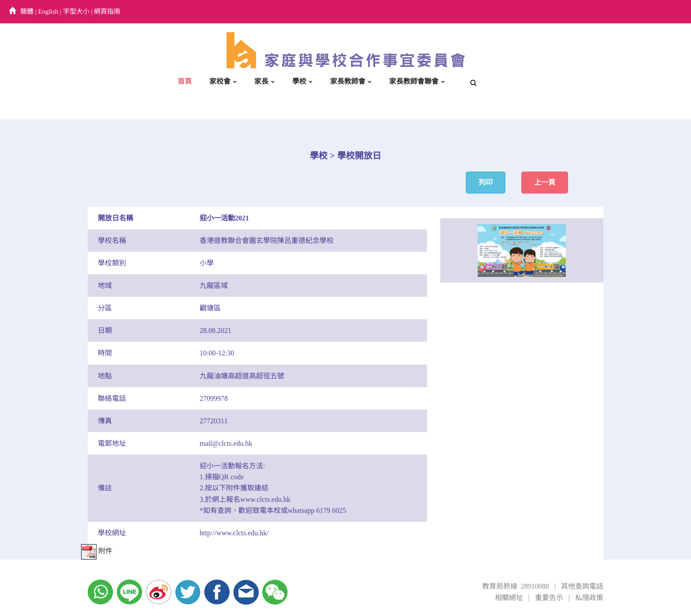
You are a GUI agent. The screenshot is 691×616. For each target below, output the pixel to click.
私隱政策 (589, 598)
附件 (97, 551)
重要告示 (549, 598)
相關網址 (509, 598)
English (48, 11)
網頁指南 (107, 11)
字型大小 (76, 11)
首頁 (185, 81)
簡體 (27, 11)
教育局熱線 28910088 (516, 586)
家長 (261, 81)
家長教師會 (348, 81)
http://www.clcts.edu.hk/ (234, 533)
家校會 (220, 81)
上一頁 (545, 182)
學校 (299, 81)
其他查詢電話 (582, 586)
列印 (486, 182)
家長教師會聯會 (414, 81)
